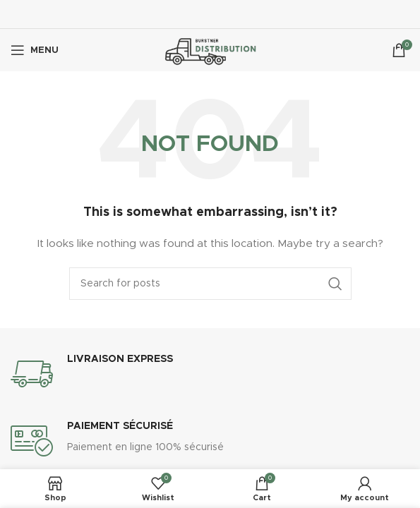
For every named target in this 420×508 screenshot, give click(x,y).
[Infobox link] (210, 374)
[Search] (210, 284)
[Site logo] (210, 50)
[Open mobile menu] (35, 50)
